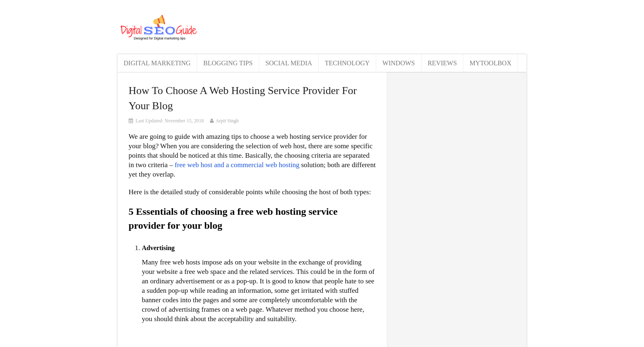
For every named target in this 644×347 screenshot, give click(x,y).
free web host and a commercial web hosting (237, 165)
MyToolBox (490, 63)
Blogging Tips (228, 63)
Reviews (442, 63)
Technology (347, 63)
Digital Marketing (157, 63)
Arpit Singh (227, 121)
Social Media (289, 63)
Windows (399, 63)
